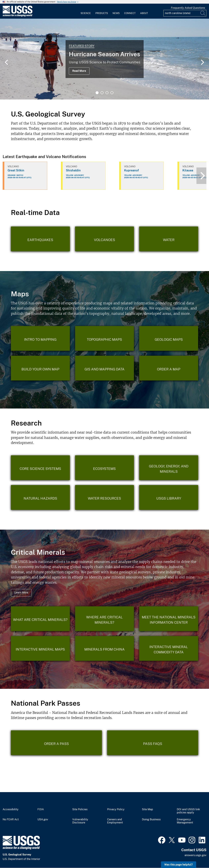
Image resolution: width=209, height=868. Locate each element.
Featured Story (82, 46)
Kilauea (188, 170)
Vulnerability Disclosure (80, 821)
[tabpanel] (104, 59)
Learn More (21, 593)
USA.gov (43, 819)
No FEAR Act (11, 819)
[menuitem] (86, 11)
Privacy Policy (116, 809)
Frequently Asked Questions (188, 8)
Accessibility (11, 809)
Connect (130, 13)
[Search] (203, 13)
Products (102, 13)
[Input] (185, 13)
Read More (79, 71)
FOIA (41, 809)
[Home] (17, 16)
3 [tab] (107, 93)
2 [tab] (102, 93)
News (116, 13)
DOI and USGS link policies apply (188, 811)
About (144, 13)
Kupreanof (131, 170)
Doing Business (151, 819)
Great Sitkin (16, 170)
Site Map (148, 809)
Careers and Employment (115, 821)
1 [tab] (97, 93)
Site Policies (80, 809)
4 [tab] (112, 93)
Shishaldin (73, 170)
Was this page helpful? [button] (179, 865)
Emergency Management (185, 821)
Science (86, 13)
